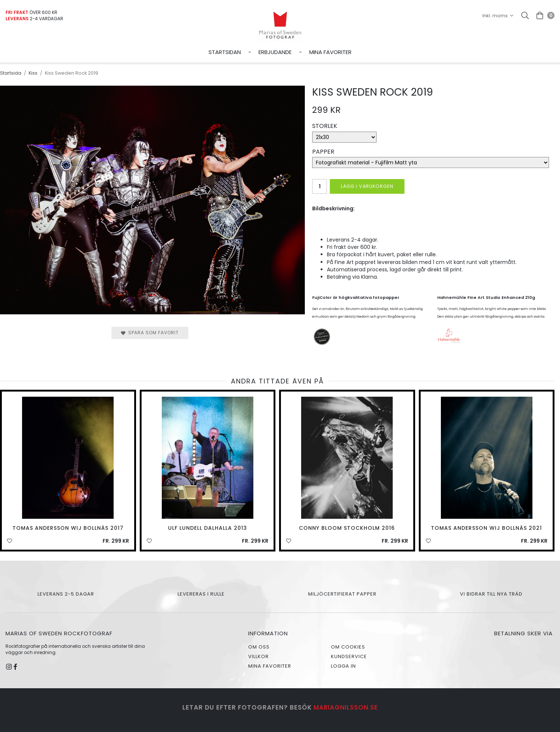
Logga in (343, 666)
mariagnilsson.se (346, 707)
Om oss (259, 647)
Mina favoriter (330, 52)
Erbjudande (275, 52)
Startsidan (225, 52)
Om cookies (348, 647)
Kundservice (349, 656)
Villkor (258, 656)
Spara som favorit (150, 333)
